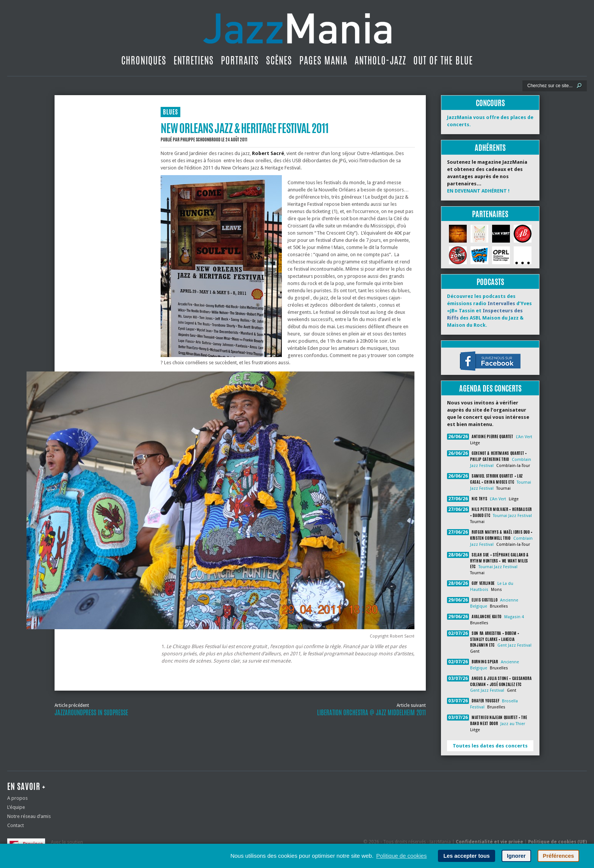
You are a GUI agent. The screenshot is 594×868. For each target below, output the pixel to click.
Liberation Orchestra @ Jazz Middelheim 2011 (371, 713)
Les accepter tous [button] (466, 856)
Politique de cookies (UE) (557, 842)
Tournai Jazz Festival (512, 516)
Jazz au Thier (513, 724)
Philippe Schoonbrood (200, 139)
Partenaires (490, 214)
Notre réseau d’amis (29, 816)
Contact (16, 825)
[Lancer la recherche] (579, 86)
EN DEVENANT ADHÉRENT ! (478, 191)
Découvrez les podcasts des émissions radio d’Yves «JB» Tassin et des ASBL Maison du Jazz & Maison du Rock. (489, 311)
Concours (490, 103)
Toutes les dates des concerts (490, 746)
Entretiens (194, 60)
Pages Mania (323, 60)
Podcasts (490, 282)
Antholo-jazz (380, 60)
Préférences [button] (558, 856)
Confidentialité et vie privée (489, 842)
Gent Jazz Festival (514, 645)
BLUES (170, 112)
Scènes (279, 60)
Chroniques (144, 60)
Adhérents (490, 148)
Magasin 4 (514, 617)
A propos (17, 798)
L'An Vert (524, 437)
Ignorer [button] (516, 856)
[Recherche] (549, 86)
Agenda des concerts (490, 388)
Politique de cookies (401, 856)
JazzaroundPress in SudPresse (91, 713)
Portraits (240, 60)
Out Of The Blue (443, 60)
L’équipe (16, 807)
